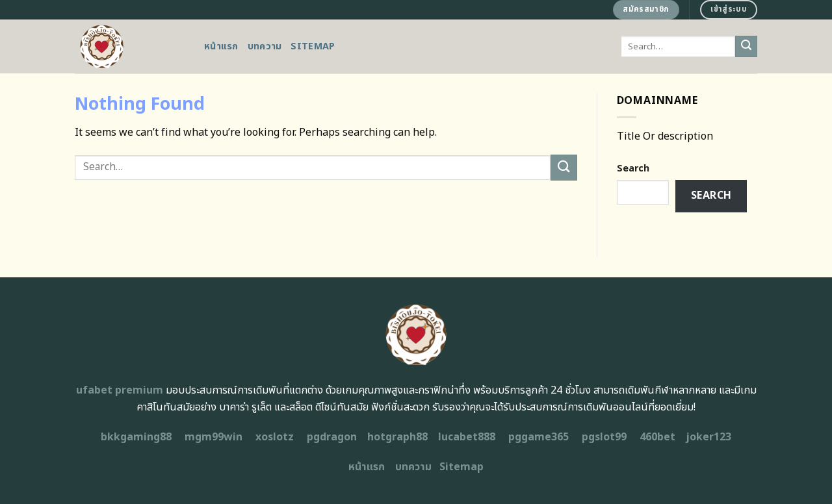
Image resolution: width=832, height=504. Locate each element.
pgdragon (332, 437)
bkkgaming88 (136, 437)
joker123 (708, 437)
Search (633, 169)
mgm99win (214, 437)
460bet (657, 437)
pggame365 (539, 437)
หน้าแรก (221, 46)
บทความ (265, 46)
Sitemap (313, 46)
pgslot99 (604, 437)
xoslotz (275, 437)
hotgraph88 (397, 437)
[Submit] (746, 47)
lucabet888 (467, 437)
